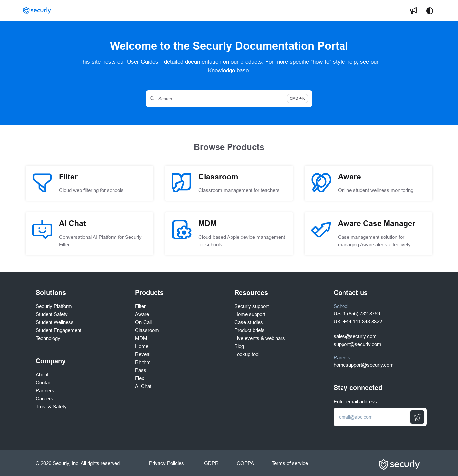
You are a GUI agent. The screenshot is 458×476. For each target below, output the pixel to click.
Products (149, 293)
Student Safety (52, 314)
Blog (239, 346)
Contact (44, 383)
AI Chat (143, 386)
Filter (140, 306)
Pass (141, 370)
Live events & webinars (260, 338)
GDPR (211, 463)
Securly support (251, 306)
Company (51, 361)
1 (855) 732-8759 (362, 314)
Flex (140, 378)
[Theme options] (430, 11)
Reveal (143, 354)
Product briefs (249, 330)
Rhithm (143, 362)
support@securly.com (357, 344)
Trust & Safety (51, 407)
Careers (44, 399)
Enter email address (355, 402)
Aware (142, 314)
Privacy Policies (167, 463)
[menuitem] (414, 11)
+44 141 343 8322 (363, 322)
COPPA (245, 463)
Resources (251, 293)
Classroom (147, 330)
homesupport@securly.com (364, 365)
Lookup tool (247, 354)
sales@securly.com (355, 336)
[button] (37, 11)
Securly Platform (54, 306)
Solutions (51, 293)
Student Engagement (58, 330)
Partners (45, 391)
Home (142, 346)
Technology (48, 338)
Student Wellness (55, 322)
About (42, 375)
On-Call (143, 322)
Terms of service (290, 463)
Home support (250, 314)
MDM (141, 338)
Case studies (249, 322)
